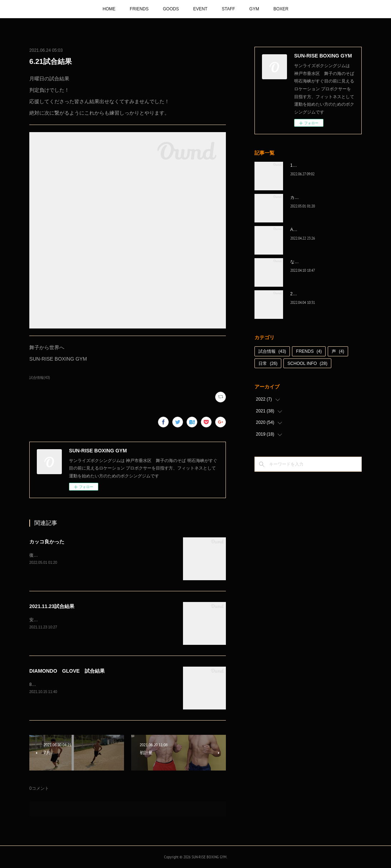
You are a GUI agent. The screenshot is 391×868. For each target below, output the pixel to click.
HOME (109, 9)
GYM (254, 9)
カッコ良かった (47, 542)
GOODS (171, 9)
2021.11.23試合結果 (52, 606)
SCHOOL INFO (307, 363)
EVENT (200, 9)
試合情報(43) (40, 378)
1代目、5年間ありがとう (314, 165)
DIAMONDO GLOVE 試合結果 (67, 671)
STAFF (228, 9)
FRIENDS (139, 9)
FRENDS (309, 351)
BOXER (281, 9)
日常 (268, 363)
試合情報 (272, 351)
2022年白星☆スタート (312, 294)
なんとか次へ (303, 262)
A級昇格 (298, 230)
